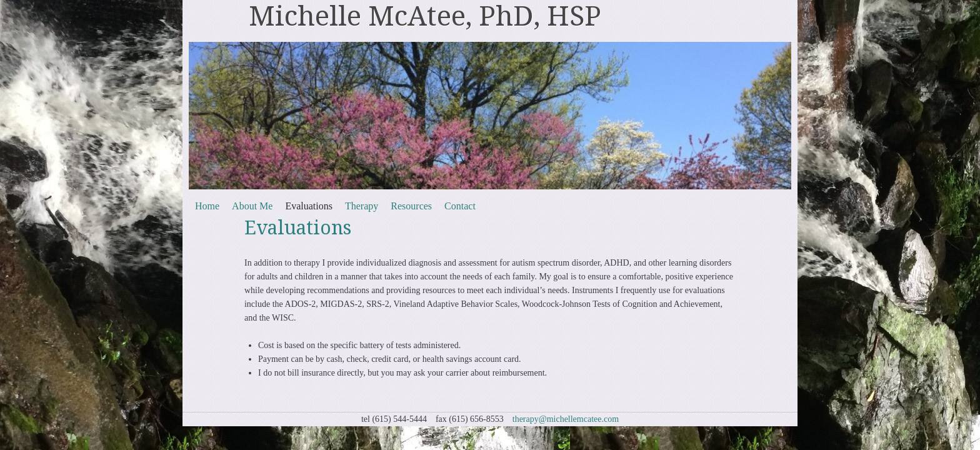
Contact (460, 206)
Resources (411, 206)
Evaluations (309, 206)
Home (207, 206)
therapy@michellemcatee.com (566, 419)
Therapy (362, 206)
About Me (252, 206)
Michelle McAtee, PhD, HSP (425, 16)
